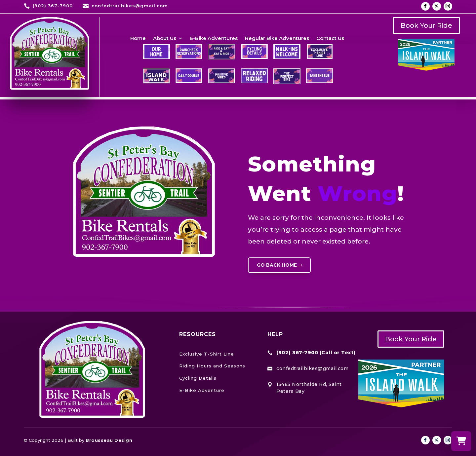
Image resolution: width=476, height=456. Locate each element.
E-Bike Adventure (202, 390)
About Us (165, 39)
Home (138, 39)
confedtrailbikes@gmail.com (130, 6)
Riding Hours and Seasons (212, 366)
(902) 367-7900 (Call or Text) (316, 353)
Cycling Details (198, 378)
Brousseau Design (109, 440)
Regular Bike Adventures (277, 39)
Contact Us (330, 39)
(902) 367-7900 (53, 6)
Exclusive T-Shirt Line (207, 354)
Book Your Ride (426, 25)
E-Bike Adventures (214, 39)
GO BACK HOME (277, 265)
